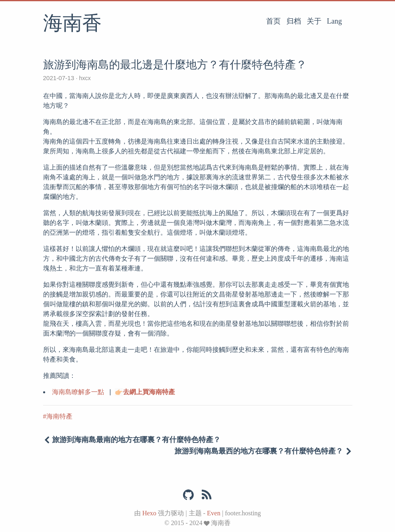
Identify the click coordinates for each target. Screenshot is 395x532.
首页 (273, 21)
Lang (335, 21)
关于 (314, 21)
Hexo (149, 513)
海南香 (72, 24)
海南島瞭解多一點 (78, 392)
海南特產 (59, 416)
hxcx (85, 78)
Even (214, 513)
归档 (294, 21)
